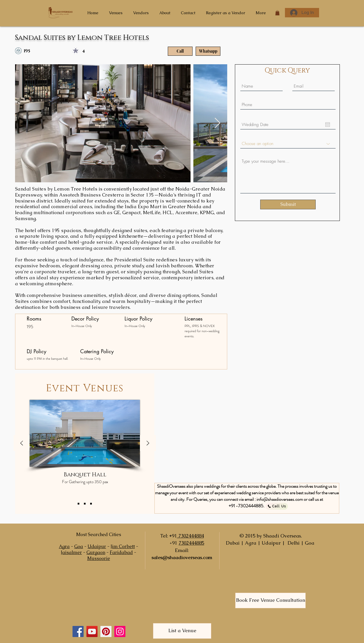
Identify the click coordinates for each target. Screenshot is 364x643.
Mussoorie (99, 558)
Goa (79, 546)
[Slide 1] (78, 504)
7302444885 (191, 543)
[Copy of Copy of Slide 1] (91, 504)
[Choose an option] (288, 144)
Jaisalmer (71, 552)
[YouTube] (92, 631)
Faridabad (121, 552)
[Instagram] (120, 631)
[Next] (148, 444)
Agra (64, 546)
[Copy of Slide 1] (85, 504)
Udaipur (97, 546)
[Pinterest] (106, 631)
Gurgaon (96, 552)
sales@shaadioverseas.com (182, 557)
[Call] (180, 51)
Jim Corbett (123, 546)
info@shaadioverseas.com (280, 499)
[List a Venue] (182, 631)
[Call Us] (277, 506)
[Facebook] (78, 631)
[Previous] (22, 444)
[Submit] (288, 204)
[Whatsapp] (208, 51)
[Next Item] (217, 123)
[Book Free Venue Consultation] (270, 600)
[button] (277, 13)
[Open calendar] (328, 125)
